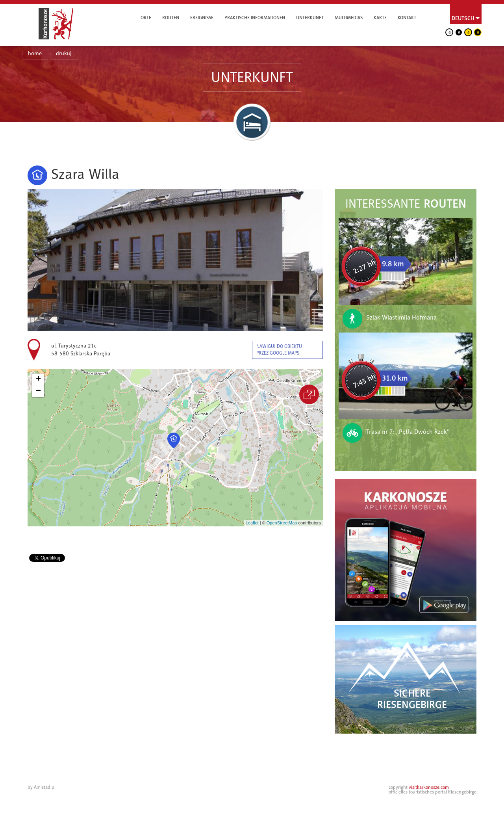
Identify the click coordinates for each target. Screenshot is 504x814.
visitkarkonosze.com (429, 787)
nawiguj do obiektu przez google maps (279, 350)
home (35, 53)
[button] (174, 440)
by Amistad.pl (42, 787)
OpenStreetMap (282, 523)
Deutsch (463, 18)
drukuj (64, 53)
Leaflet (252, 523)
